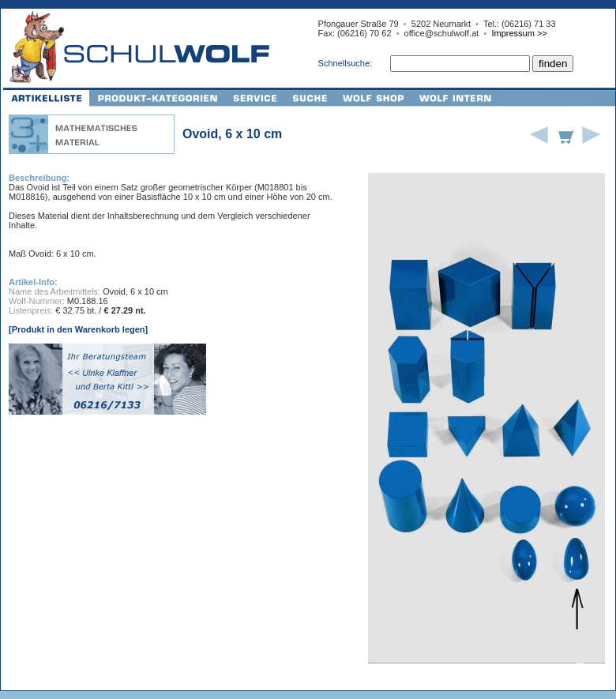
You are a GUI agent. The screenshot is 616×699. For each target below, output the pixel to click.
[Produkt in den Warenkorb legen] (78, 329)
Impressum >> (519, 33)
